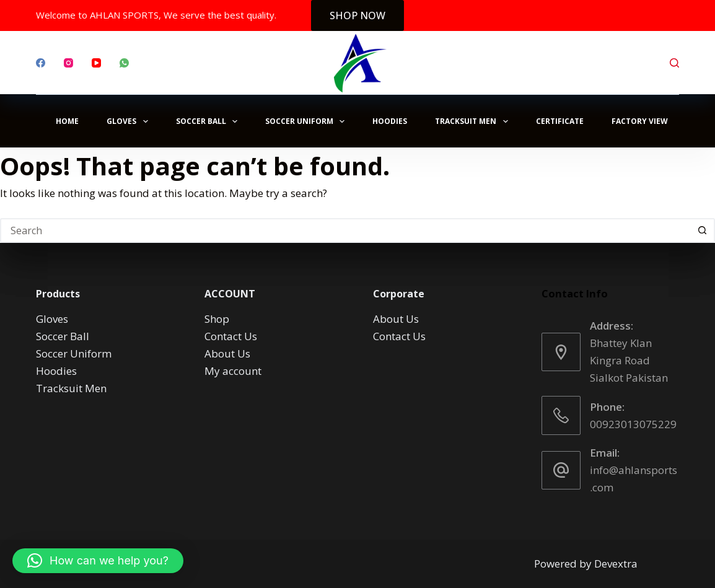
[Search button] (703, 230)
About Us (227, 353)
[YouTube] (96, 63)
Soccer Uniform (307, 121)
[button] (98, 561)
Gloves (129, 121)
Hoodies (390, 121)
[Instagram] (68, 63)
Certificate (560, 121)
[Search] (674, 63)
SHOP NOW (357, 15)
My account (233, 371)
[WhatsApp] (124, 63)
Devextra (616, 564)
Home (67, 121)
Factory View (640, 121)
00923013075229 (633, 424)
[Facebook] (41, 63)
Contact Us (231, 336)
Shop (217, 319)
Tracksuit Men (474, 121)
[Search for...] (345, 230)
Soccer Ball (209, 121)
